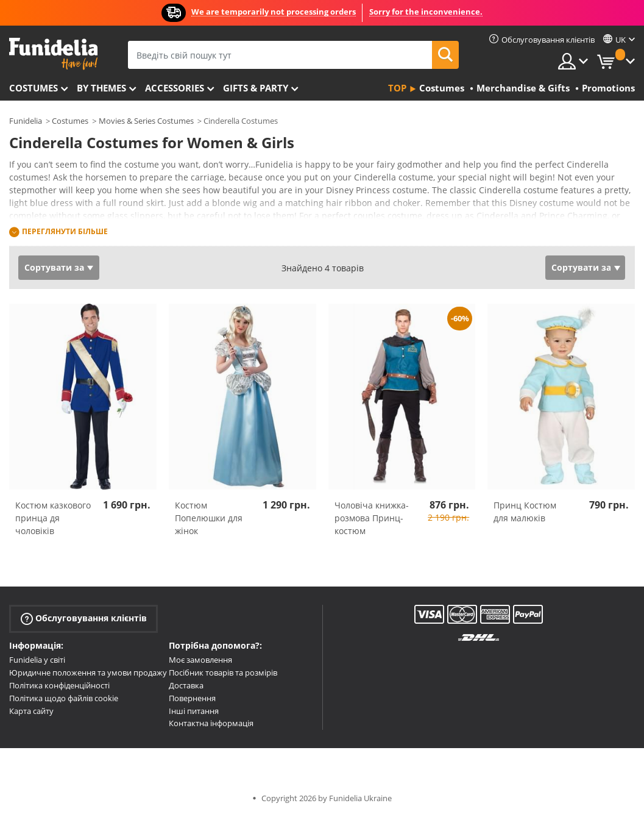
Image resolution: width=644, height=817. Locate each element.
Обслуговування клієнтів (84, 619)
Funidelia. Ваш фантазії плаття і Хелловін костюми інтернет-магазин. (53, 54)
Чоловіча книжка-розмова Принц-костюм (372, 518)
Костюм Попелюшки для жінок (209, 518)
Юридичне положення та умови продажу (88, 673)
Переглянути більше (65, 231)
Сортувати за (54, 267)
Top (397, 88)
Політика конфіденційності (59, 685)
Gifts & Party (256, 88)
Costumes (34, 88)
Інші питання (194, 711)
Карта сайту (31, 711)
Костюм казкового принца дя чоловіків (53, 518)
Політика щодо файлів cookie (64, 698)
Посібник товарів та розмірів (223, 673)
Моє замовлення (200, 660)
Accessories (175, 88)
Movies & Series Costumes (146, 121)
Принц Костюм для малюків (525, 512)
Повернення (192, 698)
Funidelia (26, 121)
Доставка (186, 685)
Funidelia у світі (37, 660)
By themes (101, 88)
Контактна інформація (211, 723)
